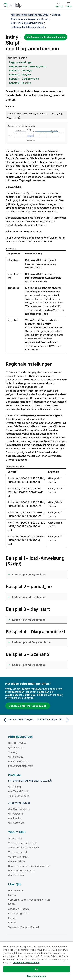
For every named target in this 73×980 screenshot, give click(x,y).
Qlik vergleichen (17, 861)
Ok (36, 969)
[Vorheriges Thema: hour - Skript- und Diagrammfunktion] (19, 720)
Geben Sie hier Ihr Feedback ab (28, 706)
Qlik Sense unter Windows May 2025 (30, 15)
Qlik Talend (14, 787)
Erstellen (56, 15)
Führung (13, 895)
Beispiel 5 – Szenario (20, 83)
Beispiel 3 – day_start (20, 75)
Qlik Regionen (16, 875)
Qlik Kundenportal (18, 761)
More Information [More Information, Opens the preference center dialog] (36, 976)
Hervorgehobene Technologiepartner (29, 866)
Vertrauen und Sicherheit (22, 843)
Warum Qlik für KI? (18, 857)
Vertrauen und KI (18, 852)
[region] (36, 961)
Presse (12, 923)
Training (13, 752)
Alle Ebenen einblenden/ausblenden (46, 37)
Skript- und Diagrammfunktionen (27, 23)
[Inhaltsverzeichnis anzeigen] (7, 15)
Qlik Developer (17, 748)
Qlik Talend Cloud (18, 791)
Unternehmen (16, 890)
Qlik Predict (15, 818)
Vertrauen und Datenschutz (24, 848)
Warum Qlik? (15, 838)
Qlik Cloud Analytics (19, 809)
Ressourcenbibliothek (20, 766)
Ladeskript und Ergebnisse (29, 574)
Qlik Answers (16, 814)
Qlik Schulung (16, 757)
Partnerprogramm (18, 913)
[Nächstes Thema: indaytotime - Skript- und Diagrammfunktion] (54, 720)
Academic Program (19, 909)
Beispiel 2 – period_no (21, 71)
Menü (68, 6)
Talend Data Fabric (19, 796)
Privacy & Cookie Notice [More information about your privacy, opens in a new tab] (26, 962)
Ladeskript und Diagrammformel (32, 642)
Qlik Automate (16, 823)
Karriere (13, 918)
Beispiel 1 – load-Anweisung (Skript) (28, 66)
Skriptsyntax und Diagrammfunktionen (29, 19)
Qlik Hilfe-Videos (18, 743)
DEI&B (11, 904)
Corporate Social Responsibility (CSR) (29, 900)
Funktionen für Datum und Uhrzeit (27, 27)
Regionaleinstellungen (21, 62)
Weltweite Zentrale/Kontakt (24, 927)
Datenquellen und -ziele (22, 871)
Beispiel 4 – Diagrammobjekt (24, 79)
